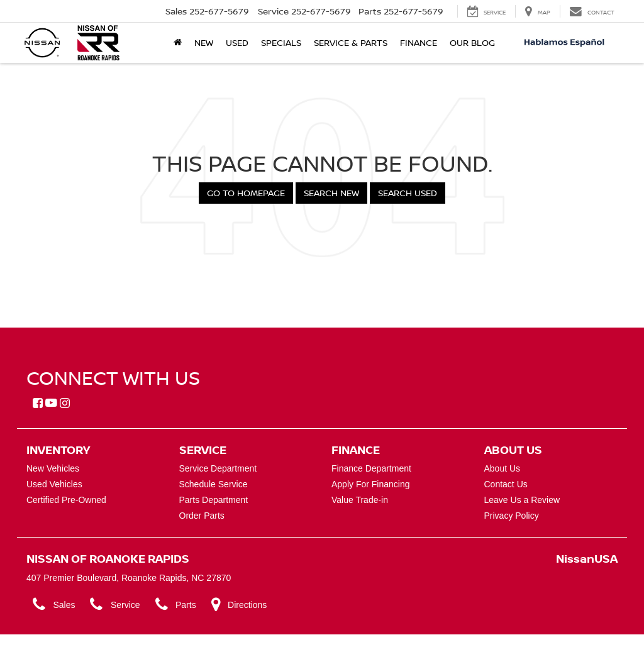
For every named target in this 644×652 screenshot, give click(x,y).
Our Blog (472, 42)
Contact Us (506, 484)
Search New (331, 193)
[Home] (178, 43)
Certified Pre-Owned (66, 500)
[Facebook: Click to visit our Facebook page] (38, 404)
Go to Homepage (246, 193)
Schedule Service (214, 484)
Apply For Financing (371, 484)
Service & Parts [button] (351, 42)
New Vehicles (53, 468)
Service (115, 605)
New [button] (204, 42)
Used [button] (237, 42)
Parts (176, 605)
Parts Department (214, 500)
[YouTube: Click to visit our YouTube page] (51, 404)
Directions (239, 605)
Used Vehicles (54, 484)
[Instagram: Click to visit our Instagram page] (65, 404)
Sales (54, 605)
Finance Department (371, 468)
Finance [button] (419, 42)
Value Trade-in (360, 500)
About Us (502, 468)
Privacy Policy (512, 516)
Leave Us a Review (522, 500)
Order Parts (202, 516)
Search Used (408, 193)
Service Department (218, 468)
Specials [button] (281, 42)
